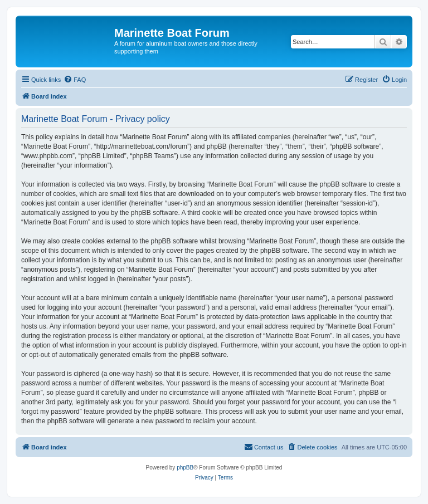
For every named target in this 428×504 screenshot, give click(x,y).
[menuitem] (75, 80)
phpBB (185, 468)
